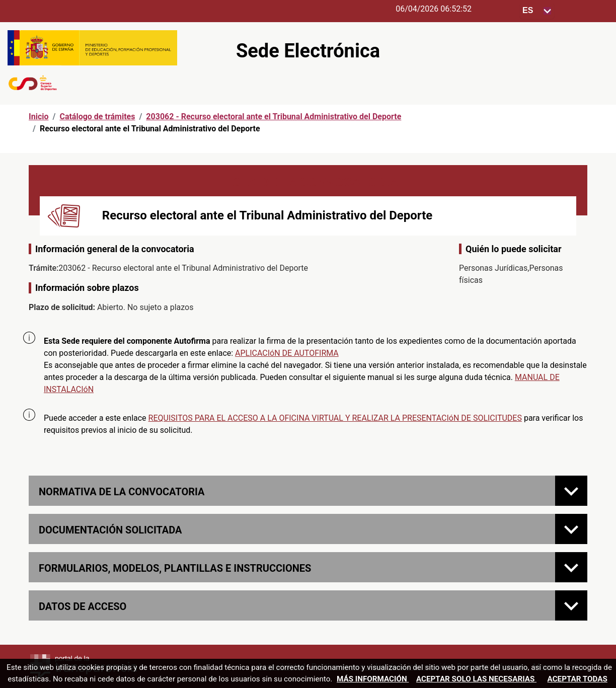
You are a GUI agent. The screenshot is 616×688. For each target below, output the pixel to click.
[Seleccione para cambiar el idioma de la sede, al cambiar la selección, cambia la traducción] (537, 11)
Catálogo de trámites (97, 117)
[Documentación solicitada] (571, 529)
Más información (373, 679)
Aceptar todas (577, 679)
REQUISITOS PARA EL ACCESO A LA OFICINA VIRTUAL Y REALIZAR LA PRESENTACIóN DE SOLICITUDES (335, 418)
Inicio (38, 117)
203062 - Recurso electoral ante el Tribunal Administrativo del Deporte (274, 117)
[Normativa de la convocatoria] (571, 491)
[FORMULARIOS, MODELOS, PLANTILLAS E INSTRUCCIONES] (571, 567)
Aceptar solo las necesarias (476, 679)
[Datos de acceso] (571, 605)
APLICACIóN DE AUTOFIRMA (287, 353)
